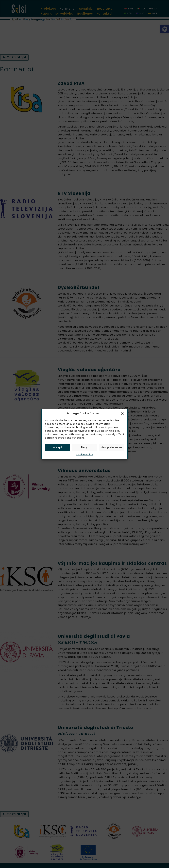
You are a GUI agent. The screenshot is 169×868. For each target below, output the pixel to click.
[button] (122, 414)
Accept (58, 447)
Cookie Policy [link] (84, 455)
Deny (84, 447)
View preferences (111, 447)
